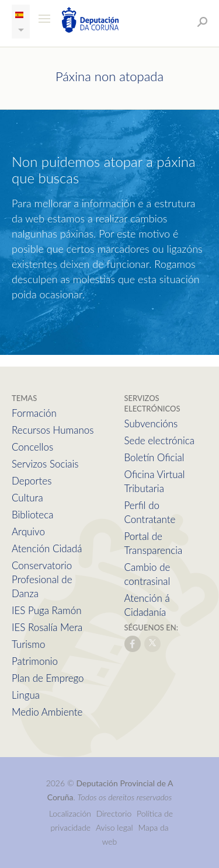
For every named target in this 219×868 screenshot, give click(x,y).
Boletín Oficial (154, 457)
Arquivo (28, 531)
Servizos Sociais (45, 464)
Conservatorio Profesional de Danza (42, 579)
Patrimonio (35, 661)
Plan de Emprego (48, 678)
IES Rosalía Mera (47, 627)
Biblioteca (32, 515)
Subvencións (151, 423)
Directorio (114, 813)
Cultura (27, 498)
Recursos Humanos (53, 430)
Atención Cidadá (47, 548)
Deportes (32, 481)
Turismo (28, 644)
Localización (70, 813)
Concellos (32, 447)
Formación (34, 413)
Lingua (26, 695)
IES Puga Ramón (47, 610)
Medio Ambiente (47, 712)
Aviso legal (114, 827)
